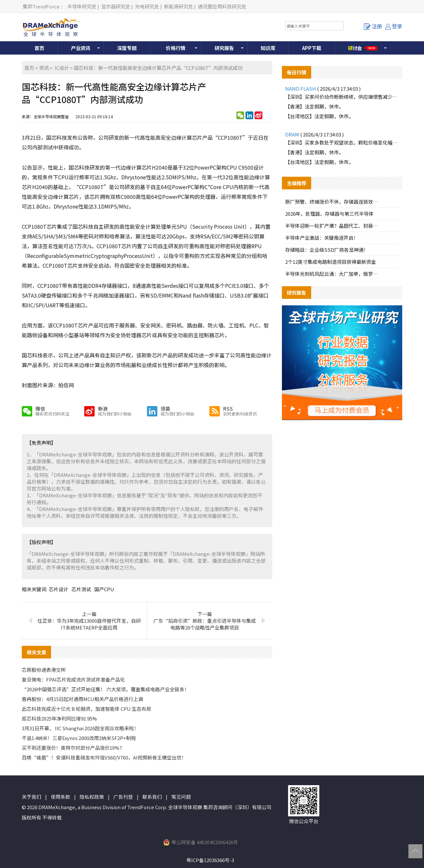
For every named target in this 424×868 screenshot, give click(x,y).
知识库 (268, 48)
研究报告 (224, 48)
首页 (39, 48)
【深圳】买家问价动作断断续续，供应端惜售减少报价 (342, 97)
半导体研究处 (82, 6)
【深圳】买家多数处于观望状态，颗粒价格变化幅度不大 (342, 142)
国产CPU (104, 589)
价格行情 (176, 48)
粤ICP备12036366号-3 (210, 860)
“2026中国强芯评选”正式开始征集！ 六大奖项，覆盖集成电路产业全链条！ (106, 689)
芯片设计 (59, 589)
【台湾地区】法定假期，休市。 (319, 116)
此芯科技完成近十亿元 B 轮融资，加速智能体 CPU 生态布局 (86, 709)
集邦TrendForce (41, 6)
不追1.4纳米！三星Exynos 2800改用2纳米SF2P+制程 (79, 738)
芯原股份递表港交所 (44, 670)
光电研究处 (147, 6)
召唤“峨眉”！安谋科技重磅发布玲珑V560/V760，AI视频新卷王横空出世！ (104, 757)
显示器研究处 (116, 6)
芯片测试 (81, 589)
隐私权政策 (92, 797)
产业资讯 (81, 48)
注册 (373, 26)
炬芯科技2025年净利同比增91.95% (59, 718)
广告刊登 (123, 797)
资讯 (44, 68)
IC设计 (62, 68)
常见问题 (181, 797)
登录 (394, 26)
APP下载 (312, 48)
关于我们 (32, 797)
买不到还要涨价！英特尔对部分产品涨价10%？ (73, 748)
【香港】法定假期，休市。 (314, 106)
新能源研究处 (179, 6)
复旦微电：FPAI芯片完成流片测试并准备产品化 (73, 679)
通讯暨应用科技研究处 (222, 6)
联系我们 (152, 797)
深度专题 (127, 48)
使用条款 (60, 797)
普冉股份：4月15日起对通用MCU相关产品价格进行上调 (82, 699)
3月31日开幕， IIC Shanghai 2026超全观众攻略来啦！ (80, 728)
